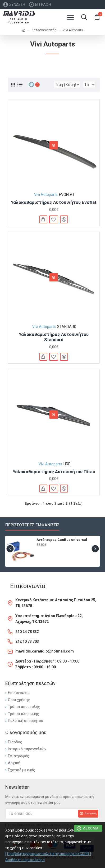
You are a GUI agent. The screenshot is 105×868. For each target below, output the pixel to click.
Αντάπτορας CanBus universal (62, 540)
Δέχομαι (91, 828)
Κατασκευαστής (44, 30)
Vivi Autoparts (46, 195)
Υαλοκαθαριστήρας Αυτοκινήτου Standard (54, 337)
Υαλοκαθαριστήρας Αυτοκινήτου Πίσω (54, 472)
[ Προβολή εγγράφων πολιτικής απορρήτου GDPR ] (48, 854)
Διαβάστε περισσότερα (25, 860)
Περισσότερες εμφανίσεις (32, 525)
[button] (10, 549)
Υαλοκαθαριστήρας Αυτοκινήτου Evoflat (54, 202)
